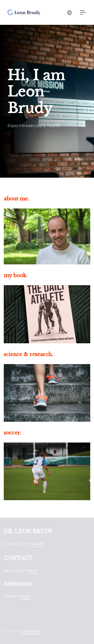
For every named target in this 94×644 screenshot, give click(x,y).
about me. (16, 199)
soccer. (13, 433)
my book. (16, 275)
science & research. (28, 354)
